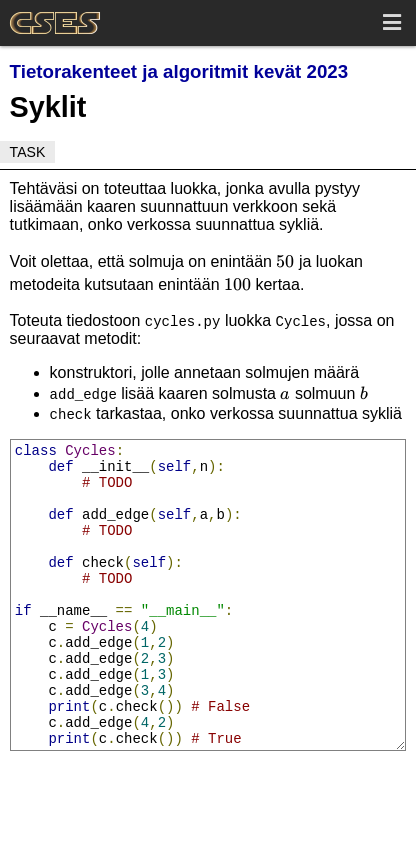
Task (28, 152)
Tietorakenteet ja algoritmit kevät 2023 (179, 71)
